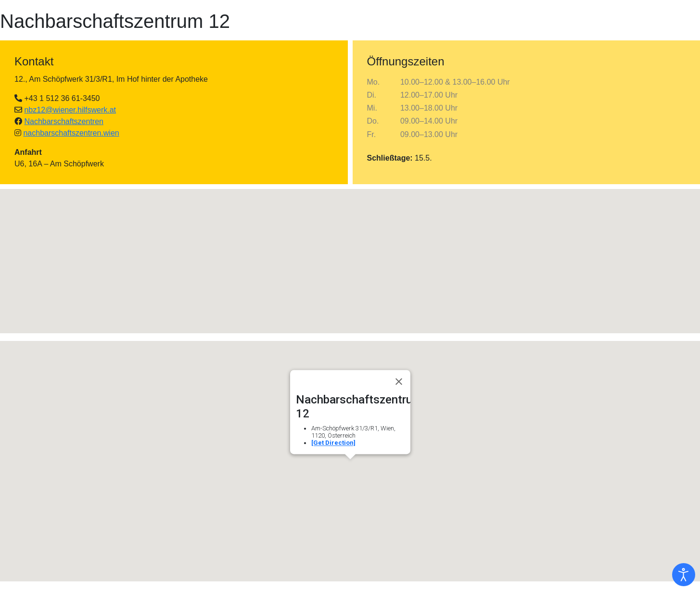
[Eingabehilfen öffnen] (684, 575)
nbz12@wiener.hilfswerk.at (70, 110)
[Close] (399, 381)
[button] (350, 252)
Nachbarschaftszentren (64, 121)
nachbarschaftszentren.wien (71, 133)
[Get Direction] (333, 443)
